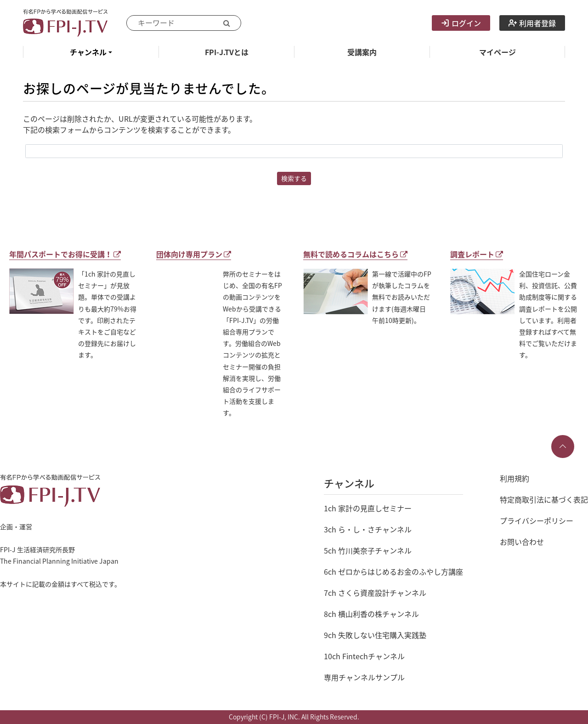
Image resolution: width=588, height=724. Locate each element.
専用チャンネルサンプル (364, 677)
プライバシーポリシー (537, 520)
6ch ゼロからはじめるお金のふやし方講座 (393, 571)
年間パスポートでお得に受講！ (65, 254)
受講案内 (362, 52)
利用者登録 (532, 23)
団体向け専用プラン (194, 254)
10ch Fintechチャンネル (364, 656)
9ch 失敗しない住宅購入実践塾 (375, 635)
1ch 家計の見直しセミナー (368, 508)
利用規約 (514, 478)
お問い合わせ (522, 542)
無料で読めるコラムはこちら (355, 254)
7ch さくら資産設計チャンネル (375, 593)
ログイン (461, 23)
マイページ (498, 52)
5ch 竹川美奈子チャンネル (368, 550)
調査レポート (477, 254)
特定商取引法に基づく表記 (544, 499)
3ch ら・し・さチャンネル (368, 529)
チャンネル (88, 52)
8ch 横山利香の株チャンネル (371, 614)
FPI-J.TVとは (227, 52)
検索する (294, 178)
